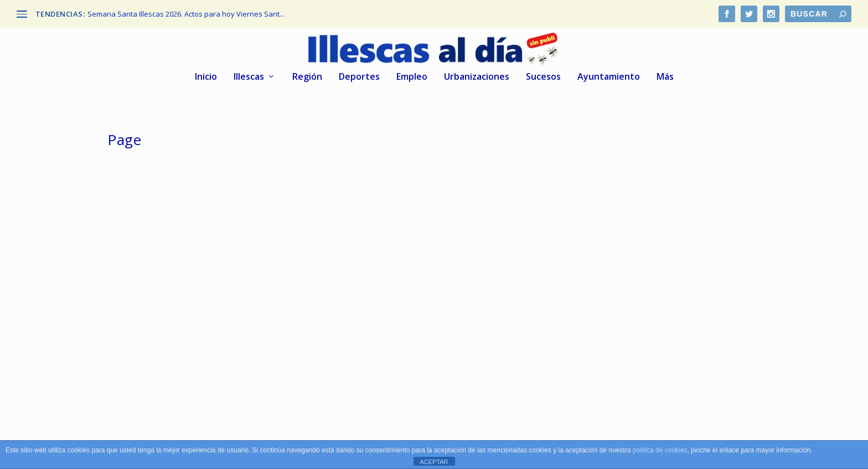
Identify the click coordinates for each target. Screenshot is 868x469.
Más (665, 77)
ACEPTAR (434, 462)
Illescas (249, 77)
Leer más (143, 376)
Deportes (359, 77)
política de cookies (660, 450)
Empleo (412, 77)
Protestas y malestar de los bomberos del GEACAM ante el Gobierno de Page (420, 301)
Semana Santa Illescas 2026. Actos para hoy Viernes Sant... (186, 14)
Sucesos (543, 77)
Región (307, 77)
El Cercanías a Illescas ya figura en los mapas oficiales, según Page (202, 301)
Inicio (206, 77)
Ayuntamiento (609, 77)
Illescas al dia (153, 324)
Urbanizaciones (477, 77)
